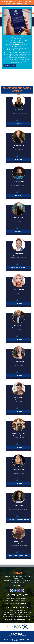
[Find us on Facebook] (12, 591)
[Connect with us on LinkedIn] (15, 591)
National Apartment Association (17, 598)
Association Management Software (17, 634)
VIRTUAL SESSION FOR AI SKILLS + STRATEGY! (20, 3)
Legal (20, 641)
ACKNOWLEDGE (10, 66)
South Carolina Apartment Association (17, 603)
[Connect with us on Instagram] (19, 591)
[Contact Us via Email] (22, 591)
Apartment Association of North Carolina (17, 601)
